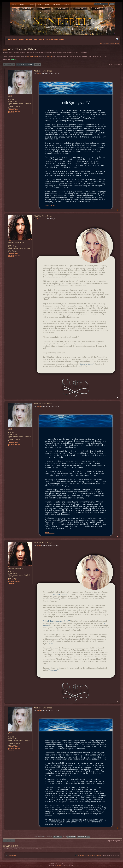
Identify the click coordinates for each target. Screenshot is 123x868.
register (50, 56)
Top (117, 210)
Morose (14, 60)
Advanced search (109, 6)
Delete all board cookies (93, 855)
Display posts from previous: (48, 837)
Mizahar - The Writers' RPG (28, 39)
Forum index (13, 39)
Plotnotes (11, 113)
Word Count (50, 206)
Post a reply (9, 64)
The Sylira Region (52, 39)
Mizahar (42, 39)
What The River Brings (22, 49)
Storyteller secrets (14, 111)
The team (80, 855)
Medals (102, 43)
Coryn (39, 219)
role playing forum (32, 56)
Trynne (39, 74)
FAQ (106, 43)
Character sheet (13, 110)
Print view (117, 39)
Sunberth (63, 39)
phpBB (59, 865)
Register (112, 43)
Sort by (69, 837)
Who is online (10, 846)
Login (117, 43)
